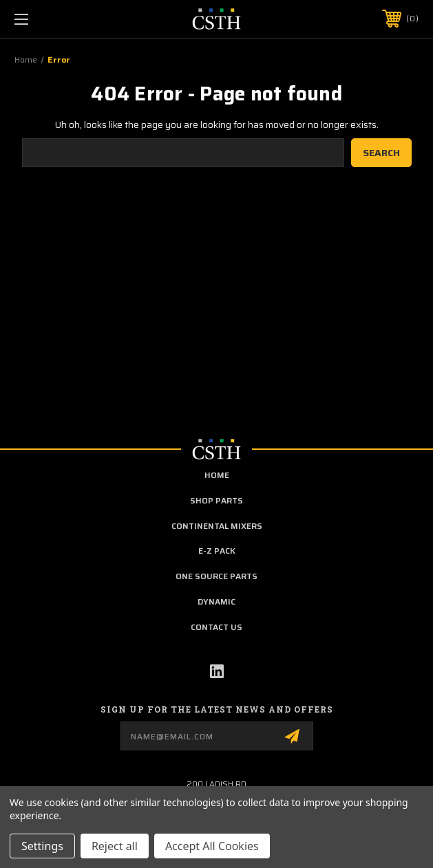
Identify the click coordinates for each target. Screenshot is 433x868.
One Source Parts (216, 576)
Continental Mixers (217, 526)
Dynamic (216, 601)
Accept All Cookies (212, 846)
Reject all (115, 846)
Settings (42, 846)
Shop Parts (216, 500)
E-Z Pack (217, 551)
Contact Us (216, 627)
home (217, 475)
